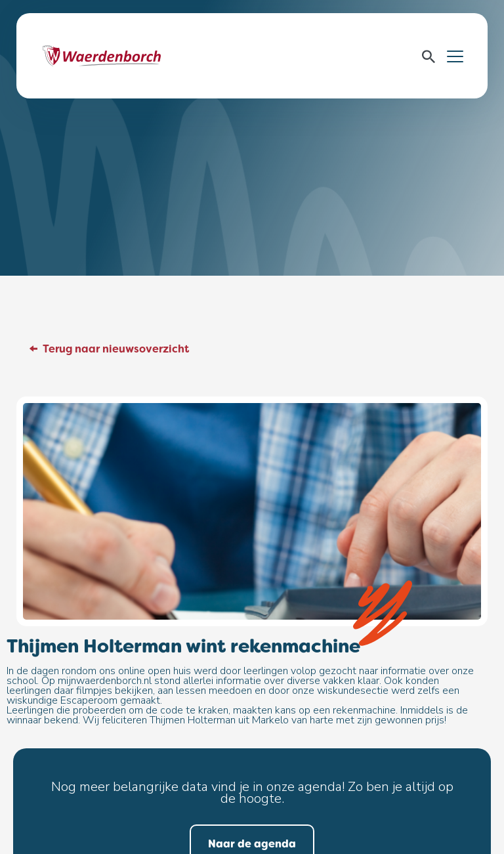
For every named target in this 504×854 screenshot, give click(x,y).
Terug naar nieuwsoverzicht (116, 349)
